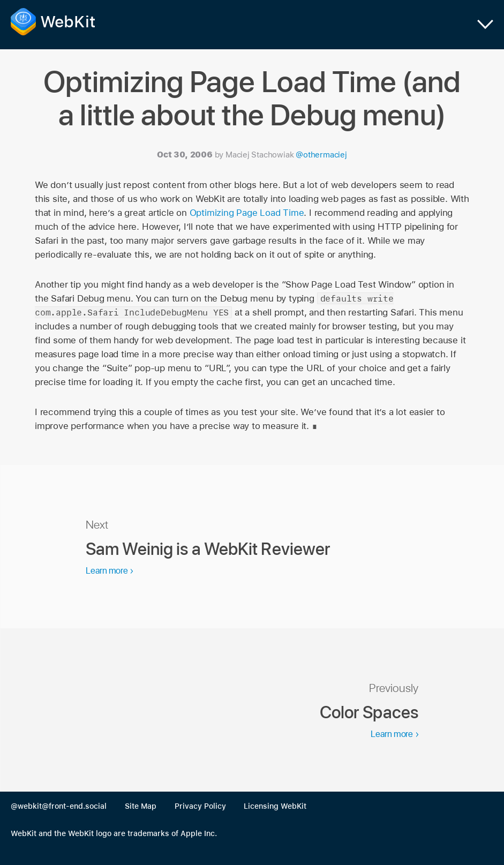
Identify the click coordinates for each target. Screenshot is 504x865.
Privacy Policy (200, 806)
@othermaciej (321, 155)
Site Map (141, 806)
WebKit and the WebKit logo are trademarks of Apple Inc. (114, 833)
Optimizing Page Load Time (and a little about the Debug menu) (252, 98)
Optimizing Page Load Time (247, 213)
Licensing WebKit (275, 806)
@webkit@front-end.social (59, 806)
